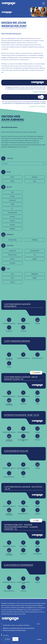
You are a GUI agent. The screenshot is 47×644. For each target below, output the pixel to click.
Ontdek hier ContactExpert (37, 106)
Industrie (12, 221)
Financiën (12, 217)
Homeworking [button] (12, 240)
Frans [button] (12, 274)
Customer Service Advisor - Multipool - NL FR (23, 488)
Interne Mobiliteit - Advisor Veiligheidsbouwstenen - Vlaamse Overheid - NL (21, 527)
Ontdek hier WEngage (39, 92)
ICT (12, 208)
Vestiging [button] (35, 240)
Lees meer (6, 635)
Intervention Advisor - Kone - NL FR (22, 415)
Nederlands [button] (35, 274)
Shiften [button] (12, 181)
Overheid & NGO (12, 213)
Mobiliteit (12, 229)
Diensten (12, 225)
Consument (12, 200)
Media (12, 204)
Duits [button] (12, 278)
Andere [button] (12, 282)
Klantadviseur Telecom (16, 451)
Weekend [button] (35, 177)
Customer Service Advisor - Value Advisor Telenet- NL (21, 378)
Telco (12, 192)
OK (15, 639)
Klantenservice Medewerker (19, 565)
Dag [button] (35, 181)
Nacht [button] (12, 177)
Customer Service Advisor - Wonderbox (18, 305)
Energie (12, 196)
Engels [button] (35, 278)
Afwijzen (8, 639)
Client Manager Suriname (17, 341)
